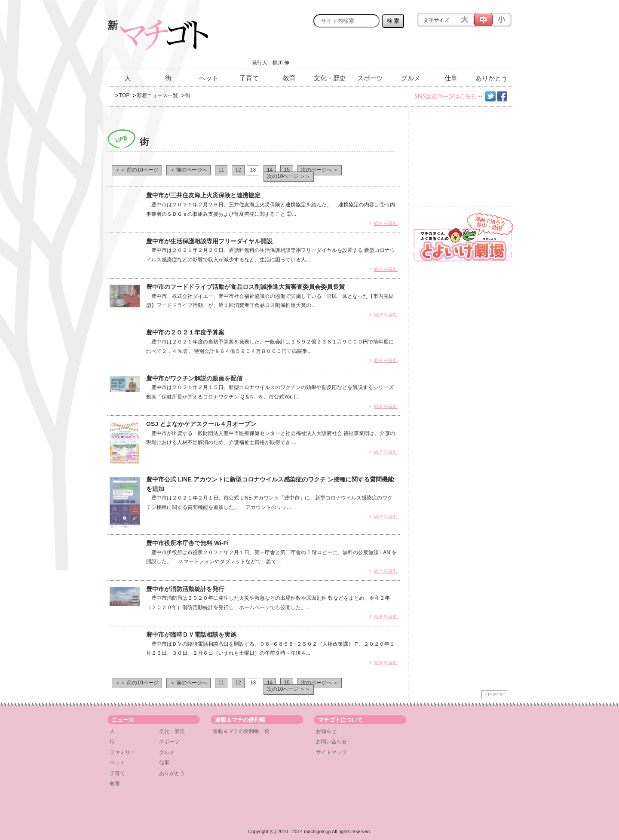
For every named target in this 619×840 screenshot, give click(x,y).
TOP (124, 95)
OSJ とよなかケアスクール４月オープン (204, 424)
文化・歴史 (330, 78)
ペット (209, 78)
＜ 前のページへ (188, 170)
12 (238, 170)
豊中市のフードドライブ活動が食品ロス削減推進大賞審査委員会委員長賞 (245, 287)
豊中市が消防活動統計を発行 (185, 589)
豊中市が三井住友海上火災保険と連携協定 (203, 195)
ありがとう (492, 78)
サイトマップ (331, 752)
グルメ (411, 78)
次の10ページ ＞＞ (289, 176)
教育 (289, 78)
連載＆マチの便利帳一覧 (241, 731)
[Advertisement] (411, 50)
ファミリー (123, 752)
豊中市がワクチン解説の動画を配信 (194, 378)
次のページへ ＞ (320, 170)
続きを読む (386, 223)
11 (221, 170)
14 (270, 170)
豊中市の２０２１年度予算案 (185, 332)
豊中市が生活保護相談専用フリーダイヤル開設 (209, 241)
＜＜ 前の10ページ (137, 170)
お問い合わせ (331, 742)
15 (287, 170)
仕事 (451, 78)
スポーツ (370, 78)
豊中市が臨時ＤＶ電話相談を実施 (191, 635)
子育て (249, 78)
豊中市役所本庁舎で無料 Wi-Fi (187, 543)
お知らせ (326, 731)
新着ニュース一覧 (157, 95)
